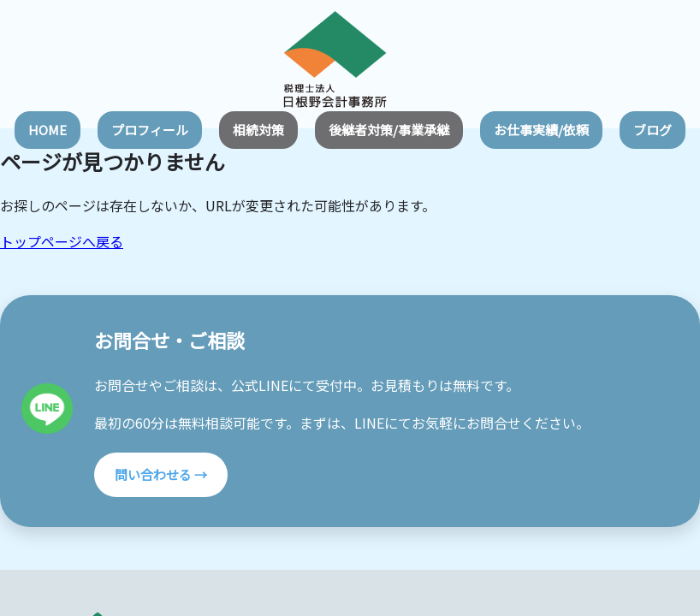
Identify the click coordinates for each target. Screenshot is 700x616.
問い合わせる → (161, 474)
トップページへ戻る (62, 241)
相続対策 (258, 130)
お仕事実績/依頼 (541, 130)
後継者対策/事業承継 (389, 130)
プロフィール (150, 130)
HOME (47, 130)
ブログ (653, 130)
